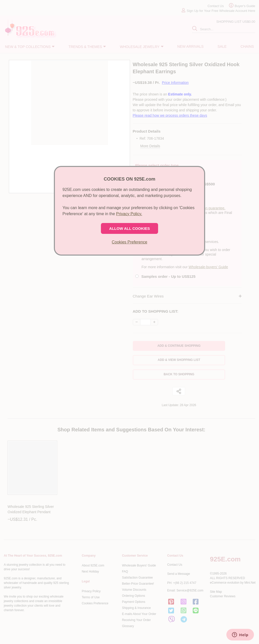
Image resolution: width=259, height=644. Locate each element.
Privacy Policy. (129, 214)
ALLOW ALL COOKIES (130, 228)
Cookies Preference (130, 242)
